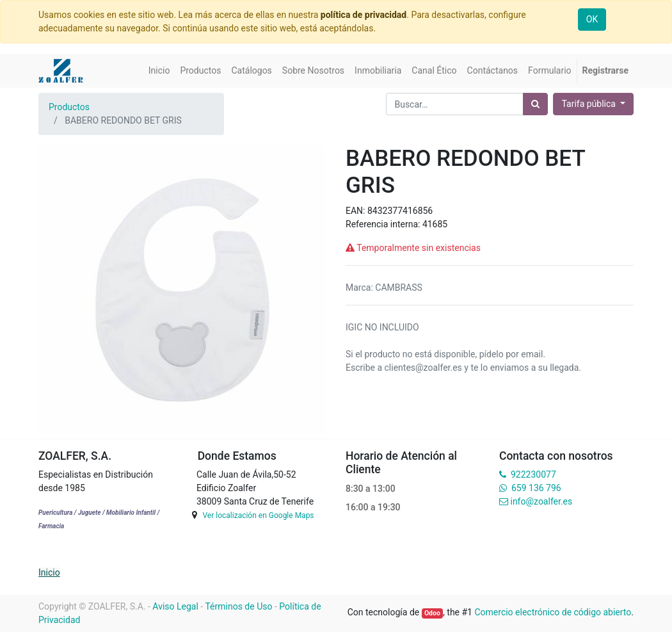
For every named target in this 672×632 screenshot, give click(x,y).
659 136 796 (536, 488)
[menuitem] (159, 71)
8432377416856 (400, 211)
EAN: (356, 211)
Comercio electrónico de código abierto (553, 612)
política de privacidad (364, 15)
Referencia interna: (384, 224)
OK (592, 19)
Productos (69, 107)
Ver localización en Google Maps (258, 515)
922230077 (533, 474)
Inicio (49, 572)
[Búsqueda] (535, 104)
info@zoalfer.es (541, 501)
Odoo (432, 613)
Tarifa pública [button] (589, 104)
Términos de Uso (238, 606)
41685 (435, 224)
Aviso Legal (175, 606)
